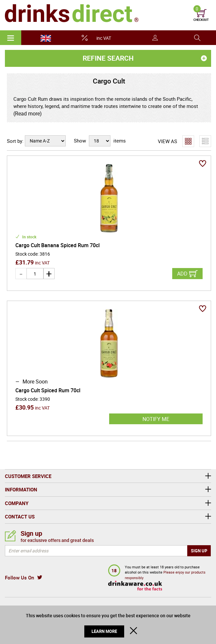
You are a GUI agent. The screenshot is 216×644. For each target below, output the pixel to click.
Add (182, 274)
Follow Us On (19, 577)
